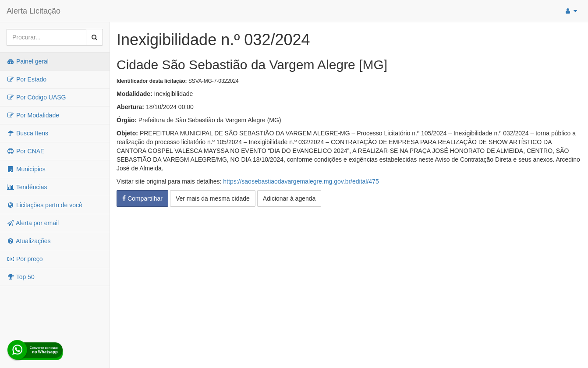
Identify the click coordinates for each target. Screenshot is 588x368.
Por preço (25, 259)
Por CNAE (25, 151)
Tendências (27, 187)
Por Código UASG (36, 97)
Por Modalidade (33, 115)
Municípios (26, 169)
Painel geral (28, 61)
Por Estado (27, 79)
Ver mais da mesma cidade (213, 198)
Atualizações (29, 241)
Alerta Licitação (34, 11)
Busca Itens (27, 133)
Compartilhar (142, 198)
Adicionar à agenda (289, 198)
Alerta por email (33, 223)
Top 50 (21, 277)
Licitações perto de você (44, 205)
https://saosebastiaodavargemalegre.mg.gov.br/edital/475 (301, 181)
